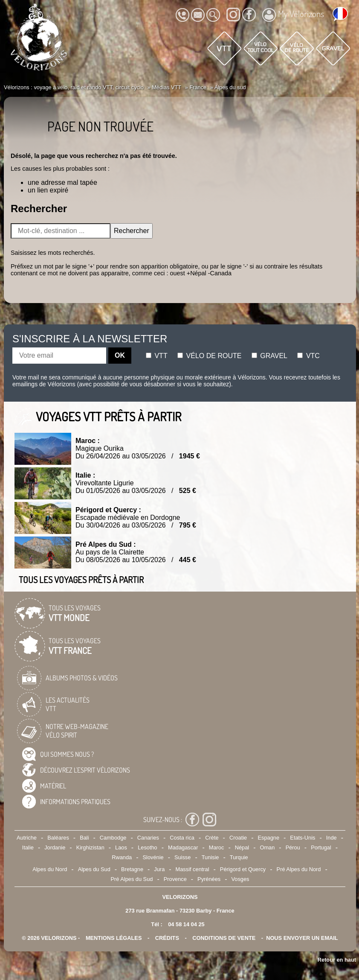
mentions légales (114, 938)
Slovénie (153, 857)
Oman (267, 847)
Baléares (58, 838)
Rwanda (122, 857)
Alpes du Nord (50, 869)
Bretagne (132, 869)
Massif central (193, 869)
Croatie (238, 838)
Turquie (239, 857)
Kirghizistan (90, 847)
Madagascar (183, 847)
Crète (212, 838)
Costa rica (182, 838)
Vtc (308, 356)
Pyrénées (209, 879)
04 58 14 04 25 (186, 924)
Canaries (148, 838)
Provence (175, 879)
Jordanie (55, 847)
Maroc (217, 847)
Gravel (269, 356)
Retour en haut (337, 960)
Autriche (27, 838)
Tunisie (210, 857)
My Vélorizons (293, 15)
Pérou (293, 847)
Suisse (182, 857)
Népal (242, 847)
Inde (331, 838)
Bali (84, 838)
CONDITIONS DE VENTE (224, 938)
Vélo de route (209, 356)
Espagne (268, 838)
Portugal (321, 847)
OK (120, 355)
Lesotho (148, 847)
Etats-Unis (303, 838)
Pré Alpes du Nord (299, 869)
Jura (159, 869)
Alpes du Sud (94, 869)
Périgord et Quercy (243, 869)
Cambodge (113, 838)
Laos (121, 847)
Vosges (240, 879)
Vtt (157, 356)
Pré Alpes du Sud (132, 879)
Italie (28, 847)
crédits (167, 938)
